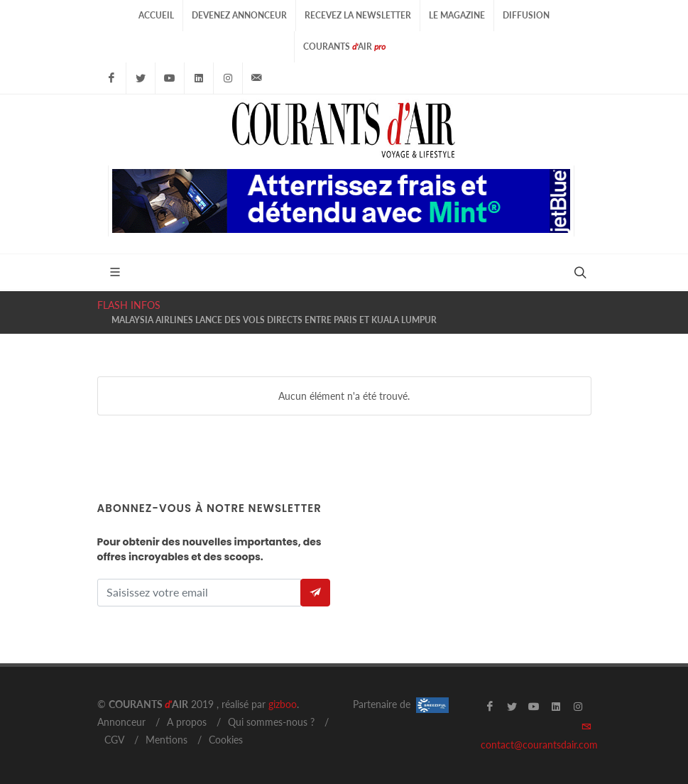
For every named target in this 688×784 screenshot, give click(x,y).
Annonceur (121, 722)
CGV (114, 740)
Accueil (156, 15)
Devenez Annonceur (239, 15)
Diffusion (526, 15)
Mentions (166, 740)
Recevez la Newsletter (358, 15)
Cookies (226, 740)
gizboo (283, 704)
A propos (187, 722)
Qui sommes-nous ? (271, 722)
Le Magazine (457, 15)
